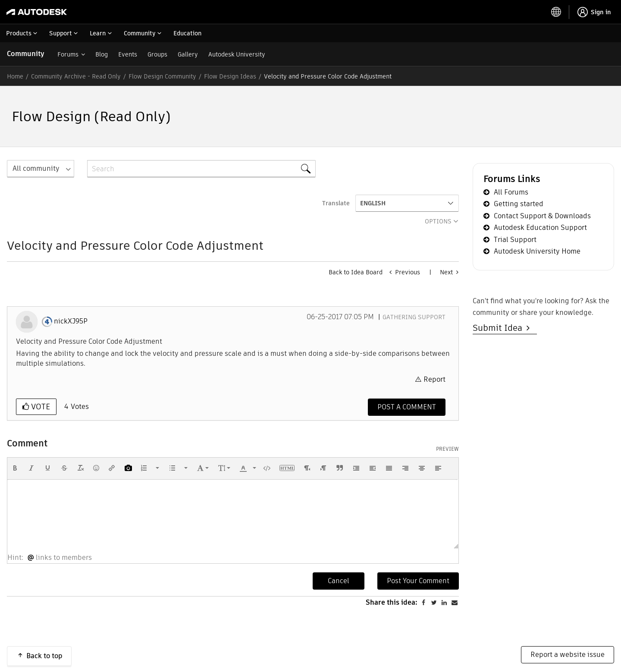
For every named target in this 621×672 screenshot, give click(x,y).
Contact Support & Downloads (542, 216)
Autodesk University (237, 54)
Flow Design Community (162, 76)
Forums (68, 54)
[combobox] (201, 169)
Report (434, 379)
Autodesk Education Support (540, 228)
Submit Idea (500, 328)
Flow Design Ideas (230, 76)
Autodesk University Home (537, 251)
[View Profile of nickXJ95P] (71, 321)
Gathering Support (414, 317)
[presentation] (15, 468)
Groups (157, 54)
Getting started (519, 204)
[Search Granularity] (41, 169)
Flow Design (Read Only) (91, 116)
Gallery (188, 54)
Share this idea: (392, 645)
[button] (15, 468)
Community (26, 54)
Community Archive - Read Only (76, 76)
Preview (447, 449)
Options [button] (438, 221)
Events (128, 54)
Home (15, 76)
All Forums (511, 192)
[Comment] (407, 407)
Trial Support (515, 240)
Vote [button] (39, 407)
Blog (102, 54)
